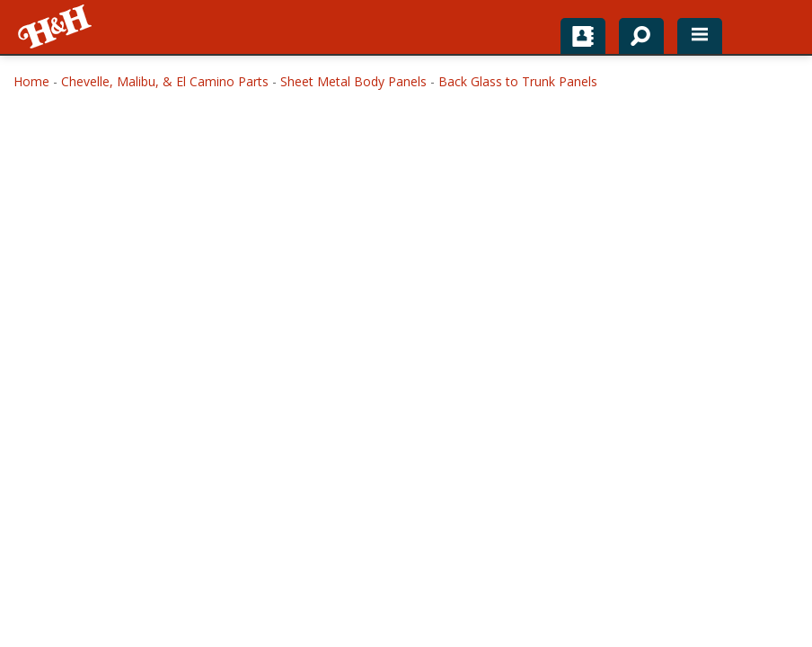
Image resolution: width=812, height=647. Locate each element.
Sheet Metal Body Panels (353, 81)
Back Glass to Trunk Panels (518, 81)
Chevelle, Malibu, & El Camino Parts (165, 81)
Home (31, 81)
